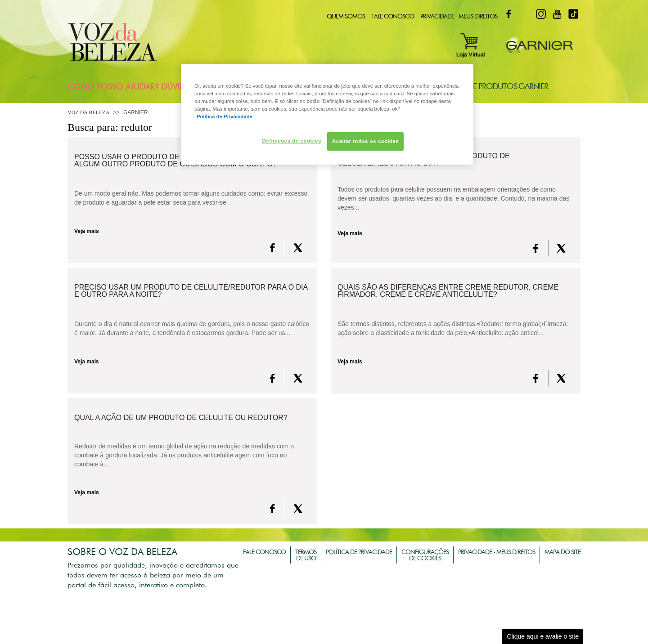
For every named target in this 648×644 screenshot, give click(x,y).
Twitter (525, 14)
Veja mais (87, 231)
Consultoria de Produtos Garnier (482, 86)
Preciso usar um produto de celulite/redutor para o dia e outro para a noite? (191, 291)
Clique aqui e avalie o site (543, 636)
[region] (327, 114)
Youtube (557, 14)
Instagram (541, 14)
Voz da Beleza (88, 112)
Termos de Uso (306, 555)
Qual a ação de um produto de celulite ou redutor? (181, 418)
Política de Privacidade (359, 552)
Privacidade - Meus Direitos (459, 16)
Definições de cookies (291, 141)
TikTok (573, 14)
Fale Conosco (393, 16)
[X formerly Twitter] (298, 248)
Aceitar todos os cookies (365, 141)
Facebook (508, 14)
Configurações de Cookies (425, 555)
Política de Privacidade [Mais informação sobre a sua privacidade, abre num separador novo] (225, 116)
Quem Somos (346, 16)
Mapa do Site (562, 552)
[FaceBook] (272, 248)
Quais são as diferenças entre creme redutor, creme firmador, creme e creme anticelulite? (448, 291)
